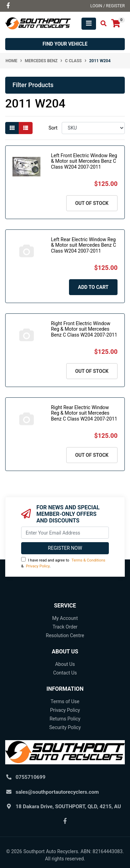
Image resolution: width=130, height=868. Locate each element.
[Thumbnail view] (12, 128)
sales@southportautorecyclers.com (57, 792)
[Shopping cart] (116, 24)
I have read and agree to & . (63, 563)
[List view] (26, 128)
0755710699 (31, 777)
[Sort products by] (93, 128)
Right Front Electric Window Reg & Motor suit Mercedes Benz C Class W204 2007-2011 (84, 329)
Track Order (65, 627)
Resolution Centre (65, 635)
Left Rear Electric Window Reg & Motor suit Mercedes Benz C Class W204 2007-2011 (84, 245)
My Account (65, 618)
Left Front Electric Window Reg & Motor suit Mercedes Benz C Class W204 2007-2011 (84, 161)
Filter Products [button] (33, 85)
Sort (53, 128)
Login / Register (108, 6)
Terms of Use (65, 701)
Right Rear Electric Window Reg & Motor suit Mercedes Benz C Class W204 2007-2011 (84, 413)
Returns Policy (65, 719)
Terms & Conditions (88, 560)
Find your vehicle (65, 44)
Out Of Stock (92, 203)
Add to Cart (93, 287)
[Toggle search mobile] (101, 24)
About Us (65, 664)
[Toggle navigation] (89, 24)
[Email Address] (65, 533)
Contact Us (65, 673)
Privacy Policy (38, 566)
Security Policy (65, 727)
